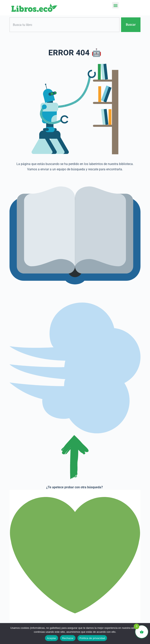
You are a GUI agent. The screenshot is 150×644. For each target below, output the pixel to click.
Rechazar (68, 638)
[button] (115, 5)
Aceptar (52, 638)
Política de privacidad (92, 638)
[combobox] (64, 25)
